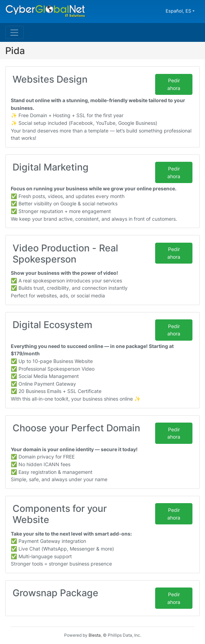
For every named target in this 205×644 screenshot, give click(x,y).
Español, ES (179, 11)
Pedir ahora (174, 84)
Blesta (95, 635)
